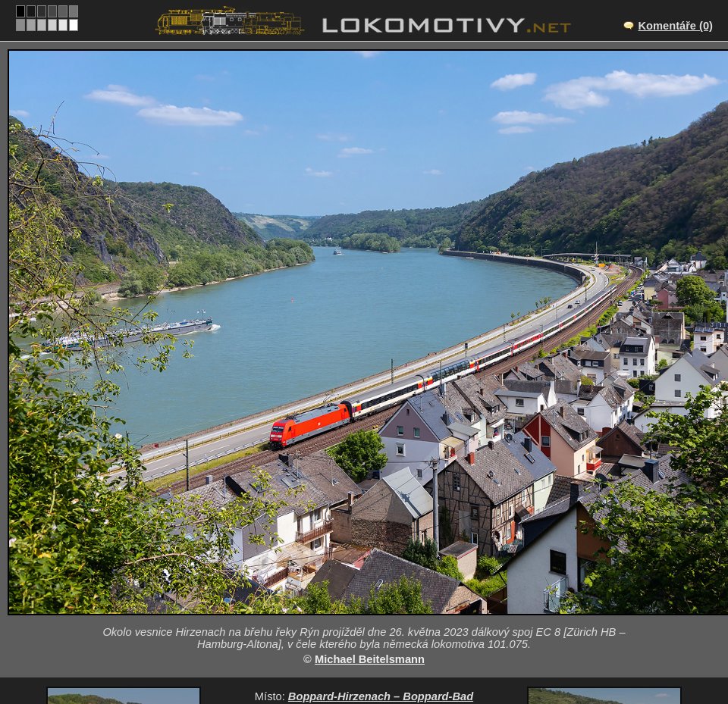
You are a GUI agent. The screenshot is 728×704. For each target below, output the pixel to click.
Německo (355, 645)
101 (408, 645)
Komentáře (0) (675, 26)
